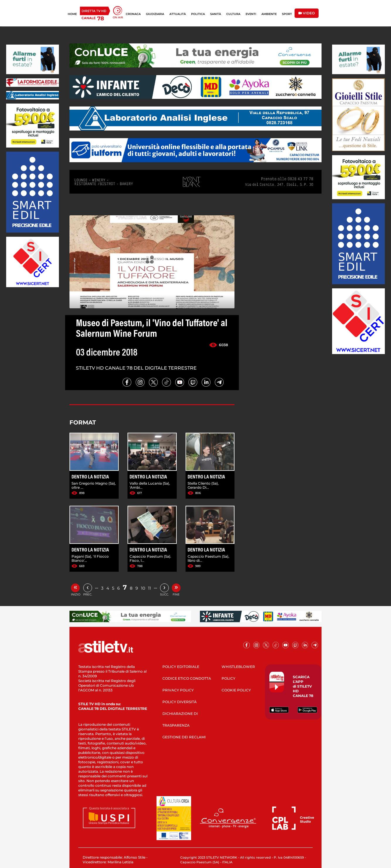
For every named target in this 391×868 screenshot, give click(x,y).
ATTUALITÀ (178, 14)
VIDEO (307, 13)
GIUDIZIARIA (155, 14)
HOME (72, 14)
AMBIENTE (269, 14)
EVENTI (251, 14)
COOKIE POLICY (236, 690)
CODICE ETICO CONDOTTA (187, 678)
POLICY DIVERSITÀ (180, 702)
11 (149, 588)
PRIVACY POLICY (178, 690)
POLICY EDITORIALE (181, 667)
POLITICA (198, 14)
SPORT (287, 14)
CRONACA (133, 14)
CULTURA (233, 14)
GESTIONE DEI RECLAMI (184, 737)
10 (143, 588)
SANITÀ (216, 14)
